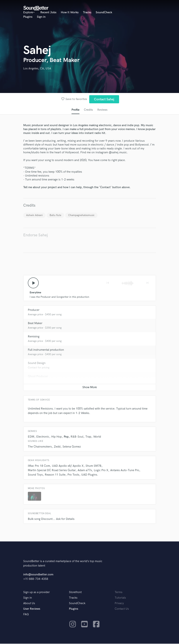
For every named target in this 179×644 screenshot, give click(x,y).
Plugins (28, 17)
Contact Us (122, 609)
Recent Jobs (48, 12)
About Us (29, 604)
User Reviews (32, 609)
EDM (31, 437)
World (97, 437)
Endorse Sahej (35, 235)
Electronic (43, 437)
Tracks (87, 12)
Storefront (75, 593)
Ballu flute (55, 215)
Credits (88, 110)
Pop (66, 437)
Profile (75, 110)
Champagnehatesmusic (81, 215)
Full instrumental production (46, 350)
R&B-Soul (77, 437)
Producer (34, 310)
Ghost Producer (38, 377)
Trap (88, 437)
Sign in (41, 17)
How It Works (70, 12)
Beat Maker (35, 324)
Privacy (119, 604)
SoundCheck (104, 12)
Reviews (102, 110)
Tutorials (120, 598)
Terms (119, 593)
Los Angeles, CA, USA (37, 69)
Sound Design (37, 364)
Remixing (34, 337)
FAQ (26, 615)
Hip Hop (57, 437)
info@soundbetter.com (38, 575)
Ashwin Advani (34, 215)
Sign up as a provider (37, 593)
